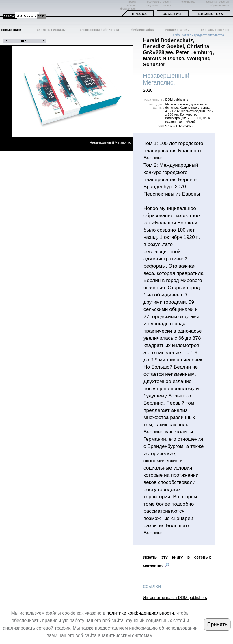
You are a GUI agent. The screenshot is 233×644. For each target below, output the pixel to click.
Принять (217, 624)
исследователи (178, 30)
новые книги (11, 30)
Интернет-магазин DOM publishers (175, 598)
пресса (132, 2)
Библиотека (211, 14)
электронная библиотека (99, 30)
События (172, 14)
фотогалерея (128, 9)
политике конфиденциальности (140, 613)
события (131, 5)
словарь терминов (216, 30)
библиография (143, 30)
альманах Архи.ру (51, 30)
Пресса (139, 14)
